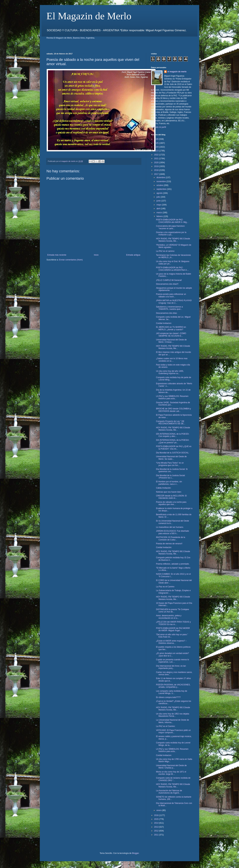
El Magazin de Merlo (89, 16)
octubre (160, 185)
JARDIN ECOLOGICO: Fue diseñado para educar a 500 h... (173, 532)
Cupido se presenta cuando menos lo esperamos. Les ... (173, 661)
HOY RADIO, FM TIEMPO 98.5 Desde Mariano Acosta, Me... (173, 240)
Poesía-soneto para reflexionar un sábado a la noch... (171, 295)
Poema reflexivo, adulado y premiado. (173, 564)
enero (159, 810)
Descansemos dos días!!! (167, 284)
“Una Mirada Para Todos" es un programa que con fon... (170, 464)
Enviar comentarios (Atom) (71, 260)
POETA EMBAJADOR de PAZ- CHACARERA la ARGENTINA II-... (172, 269)
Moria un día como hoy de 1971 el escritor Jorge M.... (171, 773)
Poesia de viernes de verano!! (169, 544)
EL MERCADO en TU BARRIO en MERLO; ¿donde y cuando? (171, 328)
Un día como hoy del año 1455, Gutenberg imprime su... (170, 372)
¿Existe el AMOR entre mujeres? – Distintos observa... (171, 642)
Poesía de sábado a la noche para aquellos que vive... (171, 503)
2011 (157, 835)
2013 (157, 827)
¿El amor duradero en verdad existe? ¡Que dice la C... (172, 654)
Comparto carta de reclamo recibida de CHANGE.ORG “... (173, 779)
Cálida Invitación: (164, 488)
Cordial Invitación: (164, 547)
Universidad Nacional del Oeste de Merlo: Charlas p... (171, 767)
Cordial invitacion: (164, 323)
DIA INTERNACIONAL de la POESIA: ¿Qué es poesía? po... (173, 441)
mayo (159, 205)
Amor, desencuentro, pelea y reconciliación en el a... (169, 617)
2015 (157, 819)
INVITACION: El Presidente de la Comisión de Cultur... (171, 538)
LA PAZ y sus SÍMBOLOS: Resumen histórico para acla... (172, 397)
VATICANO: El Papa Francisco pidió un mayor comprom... (173, 731)
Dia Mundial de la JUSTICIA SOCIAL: (173, 453)
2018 (157, 170)
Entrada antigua (133, 255)
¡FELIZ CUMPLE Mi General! (169, 280)
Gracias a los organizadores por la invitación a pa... (171, 233)
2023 (157, 151)
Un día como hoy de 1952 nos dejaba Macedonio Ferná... (173, 715)
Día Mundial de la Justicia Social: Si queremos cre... (172, 470)
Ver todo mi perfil (159, 127)
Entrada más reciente (57, 255)
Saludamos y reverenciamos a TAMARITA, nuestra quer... (169, 308)
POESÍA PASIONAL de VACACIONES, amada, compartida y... (173, 686)
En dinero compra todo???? (168, 697)
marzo (160, 213)
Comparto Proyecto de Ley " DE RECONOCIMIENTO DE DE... (171, 422)
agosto (160, 193)
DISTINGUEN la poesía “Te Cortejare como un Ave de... (173, 611)
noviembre (161, 181)
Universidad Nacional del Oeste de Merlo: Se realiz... (171, 458)
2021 (157, 159)
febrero (160, 216)
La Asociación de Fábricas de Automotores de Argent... (169, 792)
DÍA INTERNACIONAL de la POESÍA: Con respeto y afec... (173, 435)
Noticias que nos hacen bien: (169, 492)
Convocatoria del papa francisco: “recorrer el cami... (171, 227)
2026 (157, 139)
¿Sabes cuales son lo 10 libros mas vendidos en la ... (172, 360)
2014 (157, 823)
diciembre (161, 177)
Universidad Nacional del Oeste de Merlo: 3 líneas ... (171, 341)
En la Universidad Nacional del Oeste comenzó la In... (173, 522)
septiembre (162, 189)
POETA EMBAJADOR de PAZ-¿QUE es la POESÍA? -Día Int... (174, 448)
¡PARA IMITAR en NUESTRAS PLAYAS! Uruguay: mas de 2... (174, 302)
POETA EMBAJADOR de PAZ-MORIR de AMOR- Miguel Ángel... (173, 629)
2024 (157, 147)
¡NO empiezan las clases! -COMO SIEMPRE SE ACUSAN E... (171, 335)
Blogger (135, 853)
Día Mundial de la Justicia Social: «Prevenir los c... (171, 477)
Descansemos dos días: (167, 313)
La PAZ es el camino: (165, 251)
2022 (157, 155)
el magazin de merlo (177, 72)
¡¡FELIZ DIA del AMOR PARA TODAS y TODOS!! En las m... (173, 623)
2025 (157, 143)
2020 (157, 163)
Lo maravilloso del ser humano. (170, 527)
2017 (157, 174)
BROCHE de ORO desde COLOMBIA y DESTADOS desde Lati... (173, 410)
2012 (157, 831)
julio (159, 197)
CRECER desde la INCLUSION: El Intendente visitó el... (171, 497)
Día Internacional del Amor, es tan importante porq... (171, 667)
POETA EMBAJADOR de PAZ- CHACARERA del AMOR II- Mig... (172, 221)
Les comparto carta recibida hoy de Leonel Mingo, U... (172, 692)
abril (159, 209)
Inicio (96, 255)
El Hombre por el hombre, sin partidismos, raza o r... (169, 483)
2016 (157, 815)
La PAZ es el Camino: (166, 726)
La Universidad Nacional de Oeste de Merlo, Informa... (173, 721)
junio (159, 201)
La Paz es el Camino (165, 587)
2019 (157, 166)
